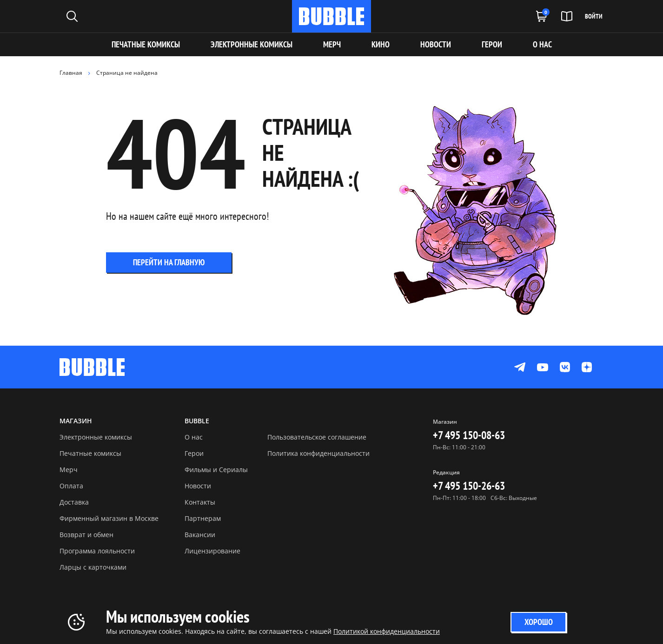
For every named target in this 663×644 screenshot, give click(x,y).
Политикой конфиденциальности (387, 631)
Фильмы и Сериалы (216, 470)
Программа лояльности (97, 551)
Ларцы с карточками (93, 567)
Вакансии (200, 535)
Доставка (74, 502)
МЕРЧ (332, 44)
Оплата (71, 486)
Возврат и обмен (86, 535)
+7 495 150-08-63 (469, 435)
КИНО (381, 44)
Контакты (200, 502)
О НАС (542, 44)
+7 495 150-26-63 (469, 486)
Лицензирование (212, 551)
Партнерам (203, 518)
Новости (198, 486)
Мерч (69, 470)
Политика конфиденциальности (318, 453)
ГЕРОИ (492, 44)
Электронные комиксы (252, 44)
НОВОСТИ (436, 44)
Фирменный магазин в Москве (109, 518)
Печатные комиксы (146, 44)
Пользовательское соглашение (317, 437)
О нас (194, 437)
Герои (194, 453)
